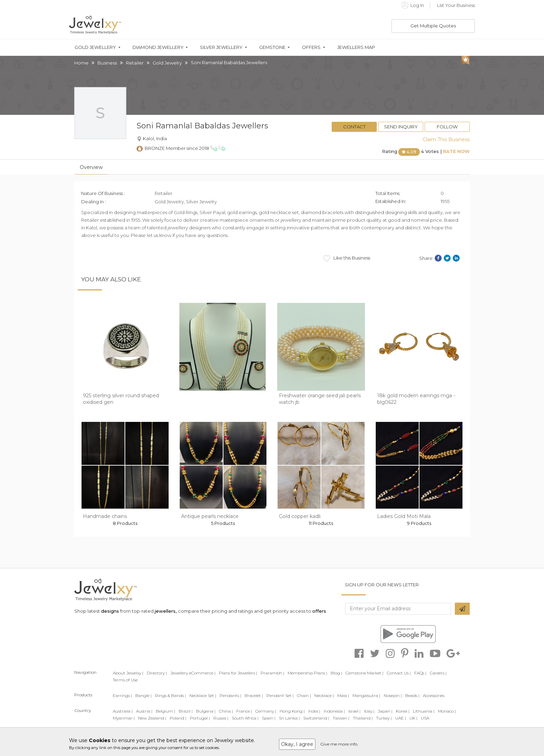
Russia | (221, 718)
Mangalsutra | (366, 695)
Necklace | (324, 695)
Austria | (144, 711)
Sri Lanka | (289, 718)
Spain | (269, 718)
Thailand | (363, 718)
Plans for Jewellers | (238, 673)
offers (319, 611)
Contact (354, 127)
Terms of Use (125, 680)
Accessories (434, 695)
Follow (447, 127)
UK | (413, 718)
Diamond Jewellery (158, 47)
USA (425, 718)
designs (110, 611)
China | (226, 711)
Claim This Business (446, 139)
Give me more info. (339, 744)
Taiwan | (341, 718)
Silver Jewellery (221, 47)
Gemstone (272, 47)
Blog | (336, 673)
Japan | (385, 711)
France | (244, 711)
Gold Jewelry (167, 63)
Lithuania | (424, 711)
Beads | (412, 695)
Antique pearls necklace (210, 516)
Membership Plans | (307, 673)
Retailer (135, 63)
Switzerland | (316, 718)
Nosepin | (393, 695)
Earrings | (122, 695)
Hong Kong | (292, 711)
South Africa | (245, 718)
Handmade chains (105, 516)
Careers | (438, 673)
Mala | (343, 695)
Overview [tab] (91, 167)
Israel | (354, 711)
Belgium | (165, 711)
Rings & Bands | (171, 695)
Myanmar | (124, 718)
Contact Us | (399, 673)
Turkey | (384, 718)
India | (314, 711)
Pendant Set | (280, 695)
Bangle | (143, 695)
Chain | (304, 695)
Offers (311, 47)
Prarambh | (272, 673)
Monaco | (447, 711)
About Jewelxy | (128, 673)
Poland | (178, 718)
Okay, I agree (297, 744)
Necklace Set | (203, 695)
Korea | (403, 711)
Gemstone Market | (364, 673)
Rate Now (456, 151)
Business (107, 63)
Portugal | (200, 718)
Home (81, 63)
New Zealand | (152, 718)
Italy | (369, 711)
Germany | (266, 711)
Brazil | (186, 711)
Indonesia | (334, 711)
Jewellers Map (356, 47)
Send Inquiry (401, 127)
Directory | (157, 673)
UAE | (401, 718)
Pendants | (230, 695)
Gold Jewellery (95, 47)
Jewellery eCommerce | (193, 673)
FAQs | (420, 673)
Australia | (123, 711)
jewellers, (166, 611)
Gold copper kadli (300, 516)
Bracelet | (254, 695)
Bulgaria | (206, 711)
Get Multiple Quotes (433, 26)
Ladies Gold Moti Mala (404, 516)
